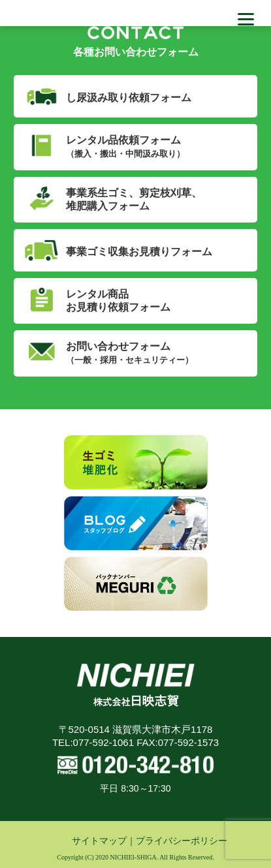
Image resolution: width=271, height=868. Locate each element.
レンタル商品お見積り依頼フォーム (118, 301)
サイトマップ (99, 841)
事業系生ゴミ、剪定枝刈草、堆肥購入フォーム (134, 199)
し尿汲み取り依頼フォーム (129, 98)
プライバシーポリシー (182, 841)
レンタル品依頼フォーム (125, 147)
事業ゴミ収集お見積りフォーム (139, 252)
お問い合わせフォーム (130, 353)
